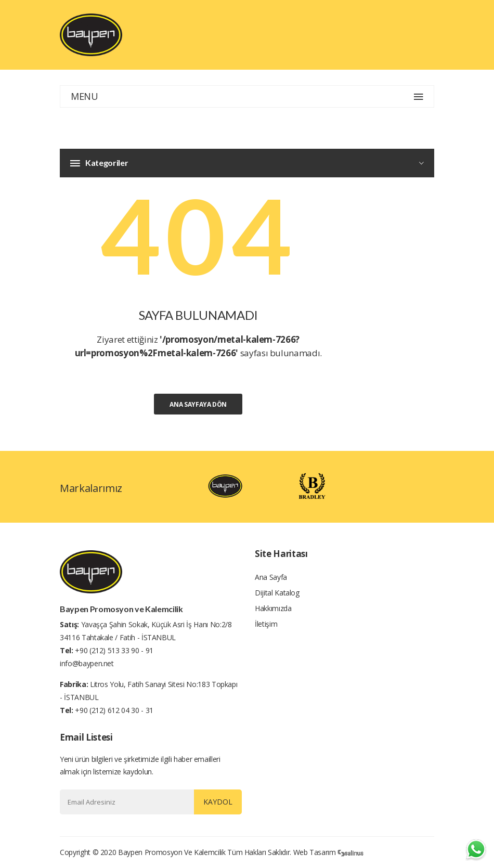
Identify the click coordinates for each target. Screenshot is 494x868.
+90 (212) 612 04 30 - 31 (114, 710)
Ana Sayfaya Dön (198, 404)
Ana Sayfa (271, 577)
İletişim (266, 624)
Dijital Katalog (277, 593)
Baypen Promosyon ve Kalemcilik (172, 852)
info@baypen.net (87, 663)
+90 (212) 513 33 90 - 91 (114, 650)
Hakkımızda (273, 608)
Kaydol (218, 802)
